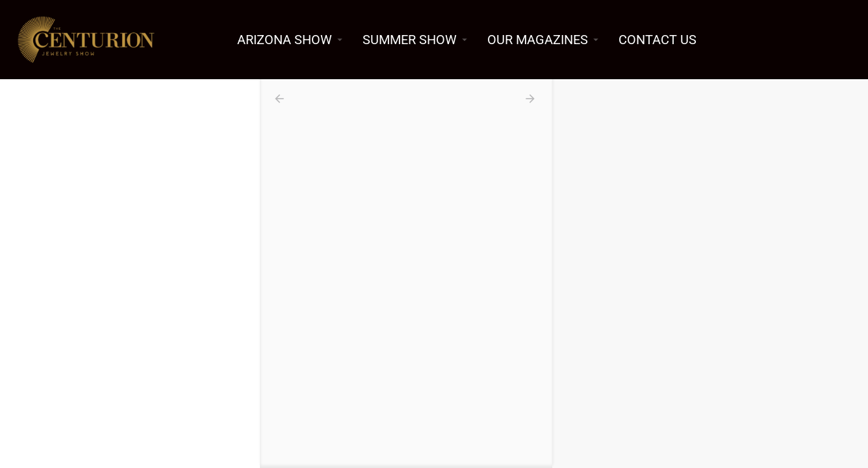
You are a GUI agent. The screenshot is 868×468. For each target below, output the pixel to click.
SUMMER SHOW (410, 40)
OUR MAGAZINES (538, 40)
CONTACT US (657, 40)
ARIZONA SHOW (285, 40)
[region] (710, 274)
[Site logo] (88, 38)
